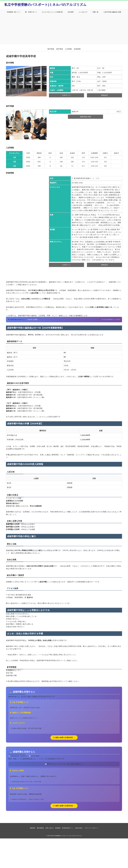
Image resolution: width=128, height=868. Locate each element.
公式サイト (66, 95)
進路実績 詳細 (85, 117)
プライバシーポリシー (91, 828)
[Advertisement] (64, 30)
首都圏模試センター (14, 670)
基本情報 (51, 49)
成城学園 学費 (11, 676)
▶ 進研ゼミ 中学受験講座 (20, 713)
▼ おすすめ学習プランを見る (111, 320)
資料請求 (104, 95)
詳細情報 (77, 49)
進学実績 (60, 49)
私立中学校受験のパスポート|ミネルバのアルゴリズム (45, 5)
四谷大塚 (9, 673)
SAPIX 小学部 (32, 320)
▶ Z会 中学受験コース (19, 702)
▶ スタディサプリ (17, 723)
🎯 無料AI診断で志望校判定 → (64, 737)
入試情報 (68, 49)
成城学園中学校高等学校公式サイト (50, 660)
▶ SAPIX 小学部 (17, 771)
